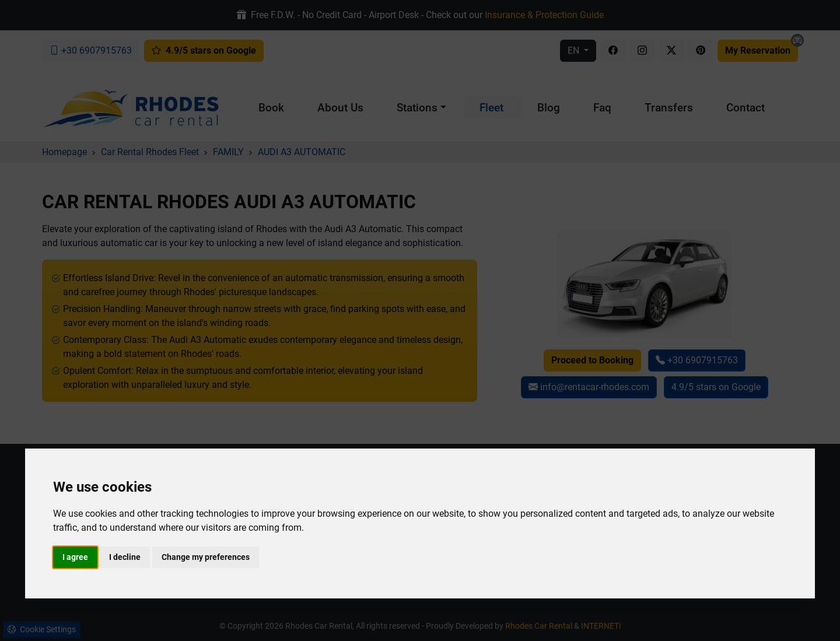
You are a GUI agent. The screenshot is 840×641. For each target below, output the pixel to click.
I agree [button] (75, 557)
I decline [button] (125, 557)
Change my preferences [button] (206, 557)
